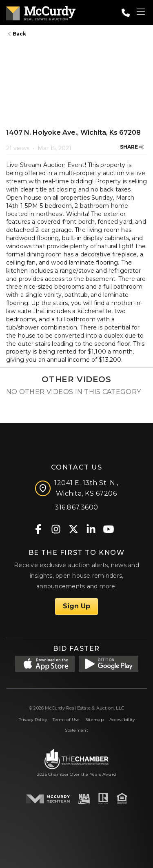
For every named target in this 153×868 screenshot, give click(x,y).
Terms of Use (66, 720)
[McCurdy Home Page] (41, 12)
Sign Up (76, 606)
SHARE (132, 147)
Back (17, 34)
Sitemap (94, 720)
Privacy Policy (33, 720)
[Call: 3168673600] (126, 13)
